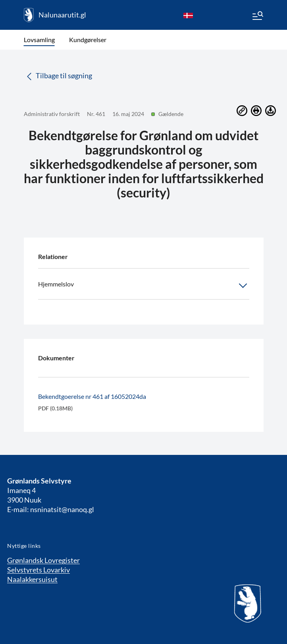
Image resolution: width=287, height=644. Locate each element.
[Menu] (257, 17)
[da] (188, 15)
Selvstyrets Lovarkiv (39, 570)
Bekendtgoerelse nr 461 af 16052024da (92, 396)
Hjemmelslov (144, 286)
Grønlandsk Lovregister (43, 560)
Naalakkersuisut (32, 579)
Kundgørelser (88, 40)
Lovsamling (39, 40)
